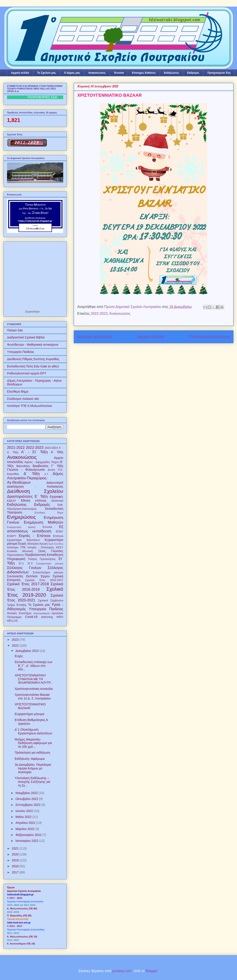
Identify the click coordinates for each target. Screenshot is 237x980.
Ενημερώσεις (21, 517)
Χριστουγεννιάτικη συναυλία (34, 689)
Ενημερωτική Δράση (21, 527)
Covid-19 (31, 617)
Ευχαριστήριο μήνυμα (30, 714)
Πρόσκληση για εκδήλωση (32, 753)
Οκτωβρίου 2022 (27, 799)
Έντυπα (119, 73)
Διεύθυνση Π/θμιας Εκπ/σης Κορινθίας (33, 359)
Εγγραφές (57, 497)
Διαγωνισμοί (55, 483)
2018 (16, 866)
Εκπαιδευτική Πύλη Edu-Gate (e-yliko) (33, 366)
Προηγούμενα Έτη (219, 73)
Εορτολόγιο (33, 312)
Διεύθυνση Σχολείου (35, 491)
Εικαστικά (57, 501)
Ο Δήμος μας (72, 73)
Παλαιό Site (15, 330)
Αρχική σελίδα (20, 73)
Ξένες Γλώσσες (51, 551)
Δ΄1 (46, 474)
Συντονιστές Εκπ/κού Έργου (28, 576)
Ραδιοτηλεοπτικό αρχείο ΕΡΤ (27, 373)
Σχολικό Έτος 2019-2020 (35, 592)
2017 (16, 872)
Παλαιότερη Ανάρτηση (209, 337)
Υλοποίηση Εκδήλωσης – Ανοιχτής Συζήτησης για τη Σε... (32, 782)
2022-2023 (99, 314)
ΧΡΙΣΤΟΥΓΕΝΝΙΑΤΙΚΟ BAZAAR (30, 706)
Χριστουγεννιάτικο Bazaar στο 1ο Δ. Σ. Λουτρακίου (33, 697)
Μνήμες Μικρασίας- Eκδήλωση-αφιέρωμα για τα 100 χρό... (33, 743)
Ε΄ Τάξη (41, 496)
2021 (16, 848)
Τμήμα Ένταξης (17, 605)
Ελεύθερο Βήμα (18, 392)
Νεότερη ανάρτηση (95, 337)
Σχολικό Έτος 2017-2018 (28, 584)
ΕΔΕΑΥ (12, 501)
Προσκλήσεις (48, 559)
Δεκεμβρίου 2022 (27, 651)
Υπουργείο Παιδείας (21, 352)
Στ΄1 (21, 563)
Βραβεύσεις (41, 466)
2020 (16, 854)
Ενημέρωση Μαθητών (44, 522)
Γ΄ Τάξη (57, 466)
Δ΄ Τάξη (31, 474)
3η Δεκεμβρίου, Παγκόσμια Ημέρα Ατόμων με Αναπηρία (33, 768)
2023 (16, 640)
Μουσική (28, 551)
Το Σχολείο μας (46, 73)
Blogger (151, 971)
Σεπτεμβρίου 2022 (28, 805)
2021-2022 (16, 448)
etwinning (47, 617)
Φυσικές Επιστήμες (19, 613)
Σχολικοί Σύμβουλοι (51, 601)
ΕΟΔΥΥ (12, 536)
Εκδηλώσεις (171, 73)
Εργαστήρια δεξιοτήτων (23, 540)
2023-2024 (51, 448)
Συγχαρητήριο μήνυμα (50, 563)
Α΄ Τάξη (57, 452)
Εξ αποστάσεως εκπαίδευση (35, 529)
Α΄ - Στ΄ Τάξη (35, 452)
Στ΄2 (30, 563)
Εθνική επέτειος (34, 501)
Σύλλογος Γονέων (24, 568)
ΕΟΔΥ (59, 531)
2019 (16, 860)
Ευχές (22, 544)
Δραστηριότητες (20, 496)
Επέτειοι (58, 536)
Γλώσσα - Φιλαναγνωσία (26, 470)
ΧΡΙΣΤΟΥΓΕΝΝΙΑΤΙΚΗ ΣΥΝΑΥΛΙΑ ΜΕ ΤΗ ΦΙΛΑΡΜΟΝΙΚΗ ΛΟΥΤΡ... (34, 679)
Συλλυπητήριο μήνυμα (48, 572)
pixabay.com (122, 971)
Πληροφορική (16, 559)
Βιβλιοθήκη (23, 466)
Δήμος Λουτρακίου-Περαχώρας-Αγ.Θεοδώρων (35, 478)
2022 (16, 646)
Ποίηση (33, 559)
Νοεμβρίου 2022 (27, 793)
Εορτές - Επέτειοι (35, 536)
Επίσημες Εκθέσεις (144, 73)
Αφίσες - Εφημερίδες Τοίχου (42, 462)
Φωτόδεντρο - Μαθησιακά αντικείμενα (33, 345)
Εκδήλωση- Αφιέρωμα (30, 759)
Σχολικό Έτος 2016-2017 (44, 580)
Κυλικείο (12, 551)
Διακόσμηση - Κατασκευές (35, 486)
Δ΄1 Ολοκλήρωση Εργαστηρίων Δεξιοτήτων (33, 731)
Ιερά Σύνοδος (56, 544)
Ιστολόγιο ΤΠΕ (16, 547)
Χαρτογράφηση (42, 613)
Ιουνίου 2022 (25, 811)
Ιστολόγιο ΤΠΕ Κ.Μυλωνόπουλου (30, 406)
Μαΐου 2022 (24, 817)
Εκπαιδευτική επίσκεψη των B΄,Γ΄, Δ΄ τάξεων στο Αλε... (34, 666)
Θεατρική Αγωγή (38, 544)
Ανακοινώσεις (97, 73)
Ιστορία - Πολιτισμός (41, 547)
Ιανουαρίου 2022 (27, 841)
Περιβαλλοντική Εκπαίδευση (44, 555)
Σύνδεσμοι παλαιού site (23, 399)
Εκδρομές (193, 73)
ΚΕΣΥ (60, 547)
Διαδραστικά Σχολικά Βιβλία (26, 337)
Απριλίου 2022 (26, 823)
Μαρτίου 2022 (25, 829)
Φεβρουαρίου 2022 (29, 835)
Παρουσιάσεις (16, 555)
